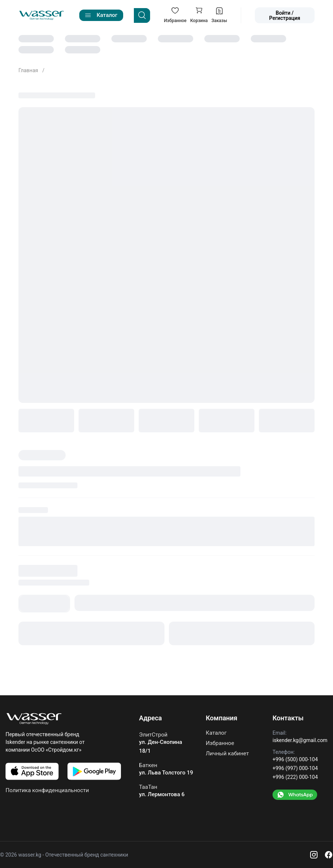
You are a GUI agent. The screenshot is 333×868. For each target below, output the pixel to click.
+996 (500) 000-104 (295, 759)
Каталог (216, 733)
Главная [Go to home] (29, 70)
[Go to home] (42, 15)
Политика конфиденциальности (47, 790)
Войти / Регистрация (285, 15)
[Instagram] (314, 855)
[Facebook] (329, 855)
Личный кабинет (227, 753)
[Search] (142, 15)
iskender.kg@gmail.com (300, 740)
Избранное (220, 743)
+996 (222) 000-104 (295, 777)
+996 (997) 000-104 (295, 768)
